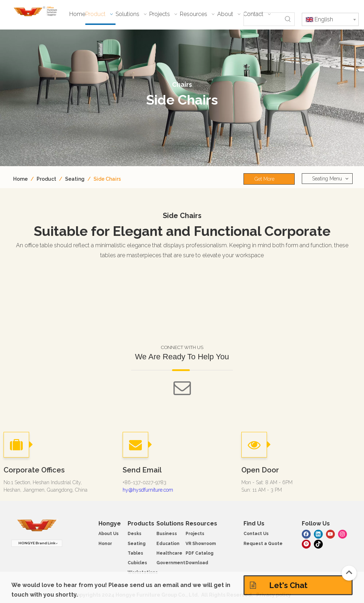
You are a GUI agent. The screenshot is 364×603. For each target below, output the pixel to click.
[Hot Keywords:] (288, 19)
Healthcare (169, 553)
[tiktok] (318, 543)
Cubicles (137, 563)
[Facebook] (306, 534)
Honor (105, 544)
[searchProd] (263, 19)
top (349, 572)
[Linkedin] (318, 534)
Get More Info (264, 180)
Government (171, 563)
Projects (195, 534)
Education (168, 544)
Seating (136, 544)
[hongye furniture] (37, 526)
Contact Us (256, 534)
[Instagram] (342, 534)
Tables (135, 553)
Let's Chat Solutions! (279, 588)
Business (167, 534)
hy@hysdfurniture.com (148, 490)
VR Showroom (201, 544)
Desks (135, 534)
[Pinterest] (306, 543)
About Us (109, 534)
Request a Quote (263, 544)
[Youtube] (330, 534)
